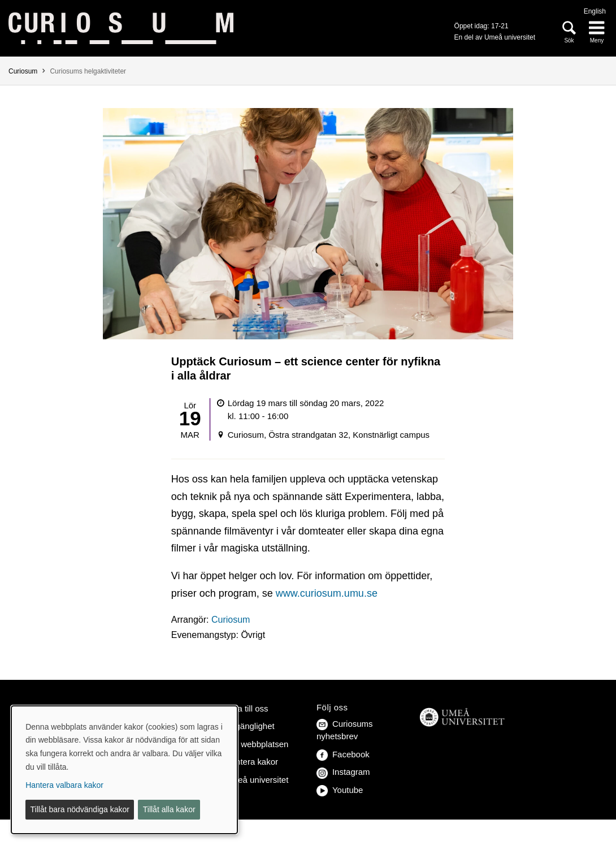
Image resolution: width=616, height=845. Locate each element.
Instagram (343, 772)
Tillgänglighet (250, 726)
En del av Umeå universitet (495, 37)
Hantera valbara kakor (64, 785)
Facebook (343, 754)
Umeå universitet (257, 780)
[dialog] (124, 770)
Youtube (340, 790)
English (595, 11)
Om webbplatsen (257, 744)
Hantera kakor (251, 762)
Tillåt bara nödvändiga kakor (80, 809)
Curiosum (23, 71)
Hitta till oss (247, 708)
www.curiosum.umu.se (327, 593)
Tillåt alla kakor (169, 809)
